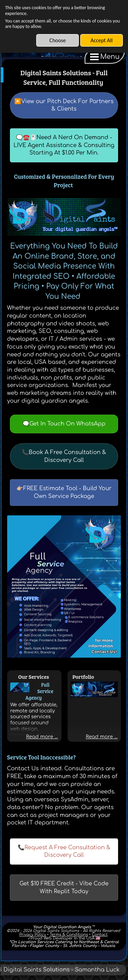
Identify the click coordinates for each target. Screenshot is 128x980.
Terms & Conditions (69, 935)
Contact (100, 935)
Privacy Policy (32, 935)
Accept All (102, 40)
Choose (58, 40)
